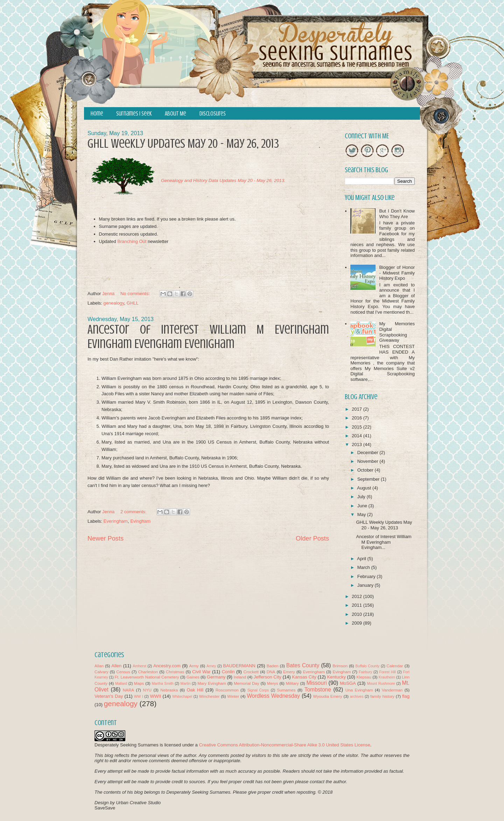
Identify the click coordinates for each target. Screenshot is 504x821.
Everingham (116, 521)
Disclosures (213, 114)
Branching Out (132, 241)
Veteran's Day (109, 696)
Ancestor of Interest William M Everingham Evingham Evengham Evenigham (208, 337)
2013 (358, 444)
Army (194, 666)
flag (406, 696)
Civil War (201, 672)
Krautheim (387, 677)
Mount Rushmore (381, 684)
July (362, 497)
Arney (211, 666)
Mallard (121, 684)
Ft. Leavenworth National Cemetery (147, 677)
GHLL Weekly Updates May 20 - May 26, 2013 (183, 144)
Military (292, 683)
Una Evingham (359, 690)
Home (97, 114)
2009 (358, 623)
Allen (116, 666)
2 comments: (134, 512)
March (364, 567)
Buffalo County (367, 666)
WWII (156, 696)
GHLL (133, 303)
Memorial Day (247, 683)
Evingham (140, 521)
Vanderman (392, 690)
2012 (358, 596)
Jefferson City (267, 677)
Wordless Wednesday (273, 696)
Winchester (209, 696)
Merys (273, 683)
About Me (176, 114)
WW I (139, 697)
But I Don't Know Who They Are (397, 214)
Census (123, 672)
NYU (147, 690)
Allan (99, 666)
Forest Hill (387, 672)
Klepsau (364, 677)
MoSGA (348, 683)
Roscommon (227, 690)
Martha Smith (162, 684)
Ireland (240, 677)
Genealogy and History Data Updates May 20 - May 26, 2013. (223, 180)
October (366, 470)
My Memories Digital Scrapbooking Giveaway (397, 332)
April (362, 559)
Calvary (101, 672)
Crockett (251, 672)
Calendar (395, 666)
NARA (128, 690)
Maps (139, 683)
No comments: (136, 294)
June (363, 506)
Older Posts (312, 538)
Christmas (175, 672)
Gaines (193, 677)
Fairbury (365, 672)
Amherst (139, 666)
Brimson (340, 666)
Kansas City (304, 677)
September (369, 479)
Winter (233, 696)
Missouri (317, 683)
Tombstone (318, 690)
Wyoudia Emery (328, 696)
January (366, 585)
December (369, 453)
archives (357, 697)
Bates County (303, 665)
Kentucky (336, 677)
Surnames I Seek (134, 114)
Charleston (148, 672)
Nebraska (169, 690)
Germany (216, 677)
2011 (358, 605)
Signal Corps (258, 690)
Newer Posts (106, 538)
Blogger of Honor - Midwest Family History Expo (397, 273)
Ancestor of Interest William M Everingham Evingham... (384, 542)
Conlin (228, 672)
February (367, 576)
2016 (358, 418)
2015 (358, 427)
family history (382, 696)
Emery (289, 672)
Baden (273, 666)
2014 (358, 436)
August (365, 488)
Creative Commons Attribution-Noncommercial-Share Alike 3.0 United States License (284, 745)
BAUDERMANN (239, 666)
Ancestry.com (167, 666)
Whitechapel (182, 697)
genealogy (114, 303)
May (362, 514)
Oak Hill (195, 690)
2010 (358, 614)
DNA (271, 672)
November (369, 461)
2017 (358, 409)
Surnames (286, 690)
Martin (186, 684)
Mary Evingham (212, 683)
